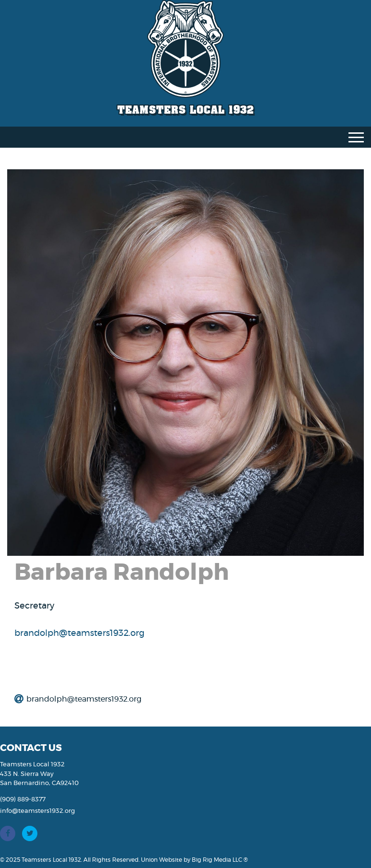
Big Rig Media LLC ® (220, 860)
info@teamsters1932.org (37, 811)
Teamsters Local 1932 (186, 110)
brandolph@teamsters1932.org (79, 633)
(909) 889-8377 (23, 800)
